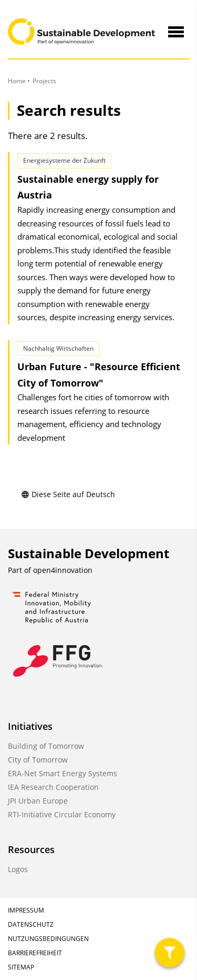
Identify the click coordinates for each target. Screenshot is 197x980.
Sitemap (21, 967)
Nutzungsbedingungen (48, 939)
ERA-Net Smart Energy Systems (63, 773)
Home (17, 81)
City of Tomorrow (38, 760)
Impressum (26, 910)
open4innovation (63, 570)
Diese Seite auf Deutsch (68, 494)
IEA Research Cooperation (53, 787)
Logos (18, 869)
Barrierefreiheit (35, 953)
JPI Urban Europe (38, 801)
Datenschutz (31, 924)
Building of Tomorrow (46, 746)
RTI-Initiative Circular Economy (62, 814)
